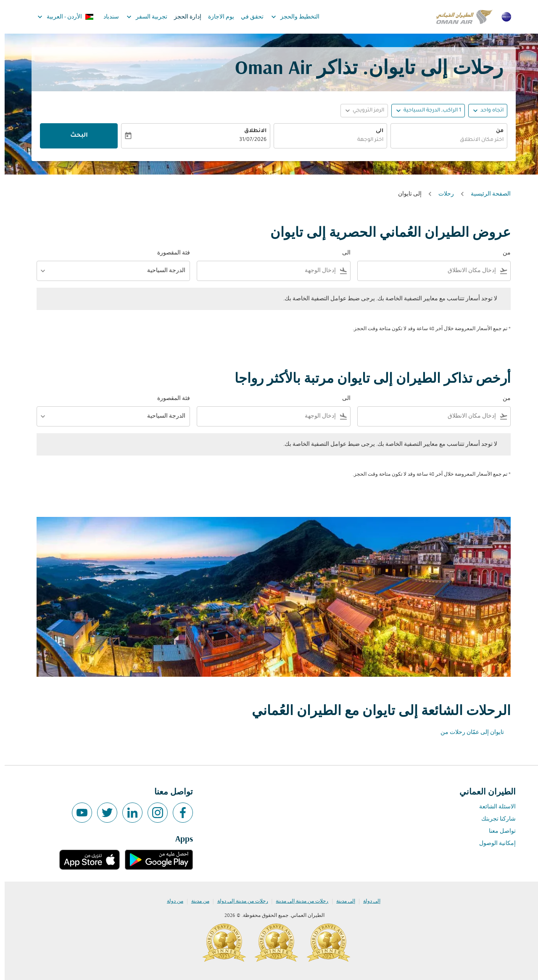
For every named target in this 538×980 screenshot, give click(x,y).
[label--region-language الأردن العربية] (60, 17)
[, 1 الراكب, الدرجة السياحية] (428, 111)
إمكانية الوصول (493, 844)
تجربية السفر (140, 17)
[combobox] (444, 140)
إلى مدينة (341, 901)
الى (375, 131)
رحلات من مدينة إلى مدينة (297, 901)
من (495, 131)
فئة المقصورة (169, 253)
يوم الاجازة (216, 17)
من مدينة (196, 901)
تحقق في (248, 17)
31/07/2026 (248, 140)
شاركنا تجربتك (494, 819)
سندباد (107, 17)
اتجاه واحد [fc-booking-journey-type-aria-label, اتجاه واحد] (487, 111)
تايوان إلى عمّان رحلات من (468, 732)
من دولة (170, 901)
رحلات (442, 194)
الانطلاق (251, 131)
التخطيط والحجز (289, 17)
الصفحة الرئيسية (486, 194)
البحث (74, 136)
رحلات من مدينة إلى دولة (238, 901)
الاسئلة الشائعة (493, 807)
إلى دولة (367, 901)
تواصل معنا (498, 831)
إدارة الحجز (183, 17)
